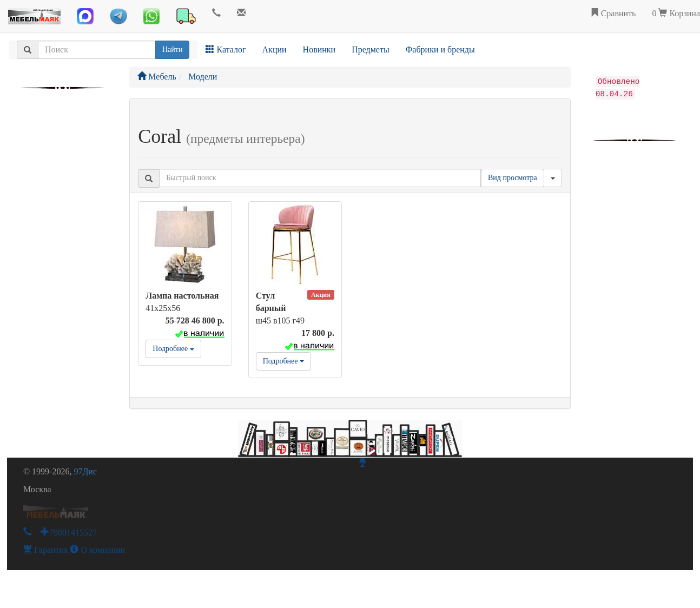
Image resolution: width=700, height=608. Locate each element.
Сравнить (613, 13)
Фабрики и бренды (440, 49)
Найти (172, 49)
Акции (275, 49)
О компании (97, 550)
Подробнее (173, 349)
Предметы (371, 49)
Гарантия (46, 550)
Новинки (319, 49)
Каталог (226, 49)
